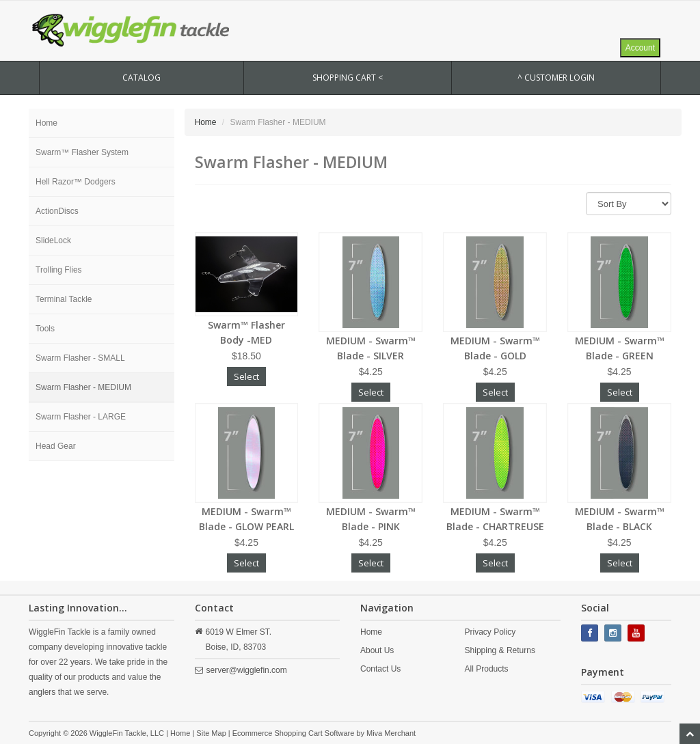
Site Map (211, 733)
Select (246, 376)
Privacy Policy (490, 632)
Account (640, 48)
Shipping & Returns (500, 650)
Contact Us (380, 669)
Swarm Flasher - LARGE (81, 417)
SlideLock (53, 240)
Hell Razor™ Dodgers (76, 182)
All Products (487, 669)
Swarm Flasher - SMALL (80, 358)
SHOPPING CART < (348, 78)
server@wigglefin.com (247, 670)
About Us (377, 650)
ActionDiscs (57, 211)
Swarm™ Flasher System (82, 152)
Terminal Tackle (64, 299)
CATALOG (142, 78)
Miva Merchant (391, 733)
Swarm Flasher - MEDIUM (83, 387)
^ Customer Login (556, 78)
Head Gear (56, 446)
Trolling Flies (59, 270)
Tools (45, 329)
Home (46, 123)
